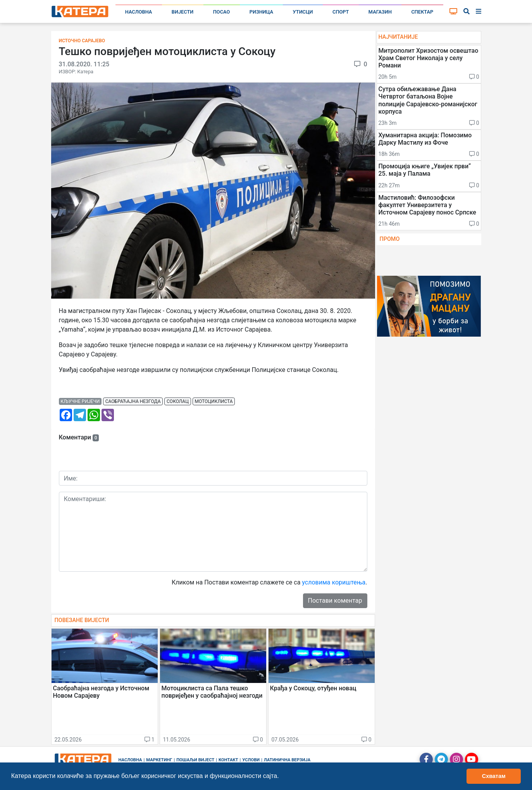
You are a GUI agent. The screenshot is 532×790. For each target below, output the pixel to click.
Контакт (228, 760)
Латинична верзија (287, 760)
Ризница (261, 12)
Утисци (303, 12)
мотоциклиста (214, 401)
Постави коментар (335, 601)
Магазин (380, 12)
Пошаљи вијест (195, 760)
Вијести (183, 12)
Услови (251, 760)
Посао (222, 12)
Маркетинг (159, 760)
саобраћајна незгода (133, 401)
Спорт (341, 12)
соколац (178, 401)
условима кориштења (334, 582)
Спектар (422, 12)
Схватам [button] (494, 776)
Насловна (139, 12)
